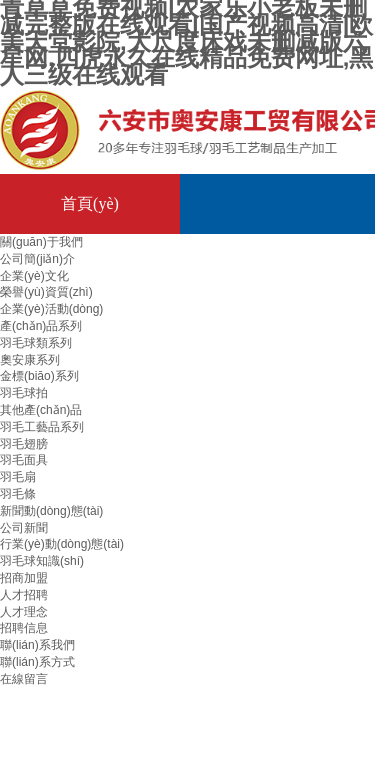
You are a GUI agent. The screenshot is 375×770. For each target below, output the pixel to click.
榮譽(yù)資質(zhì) (46, 292)
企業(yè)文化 (34, 276)
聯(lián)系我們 (37, 645)
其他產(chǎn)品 (41, 410)
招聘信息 (24, 628)
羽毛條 (18, 494)
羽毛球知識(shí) (42, 561)
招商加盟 (24, 578)
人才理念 (24, 612)
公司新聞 (24, 528)
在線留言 (24, 679)
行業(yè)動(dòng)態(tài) (62, 544)
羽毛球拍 (24, 393)
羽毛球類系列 (36, 343)
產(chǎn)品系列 (41, 326)
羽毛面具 (24, 460)
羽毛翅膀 (24, 444)
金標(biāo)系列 (39, 376)
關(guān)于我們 (41, 242)
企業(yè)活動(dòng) (51, 309)
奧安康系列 (30, 360)
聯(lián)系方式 (37, 662)
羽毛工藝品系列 (42, 427)
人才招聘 (24, 595)
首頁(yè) (90, 203)
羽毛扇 (18, 477)
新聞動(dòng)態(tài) (51, 511)
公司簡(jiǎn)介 (37, 259)
